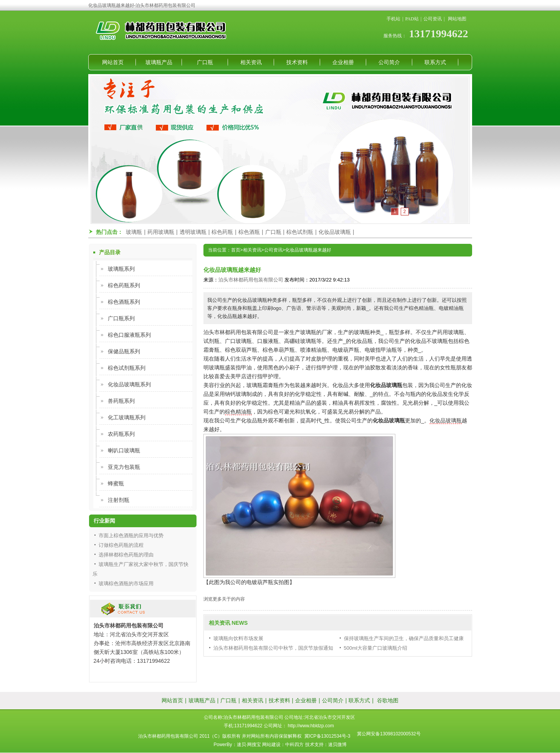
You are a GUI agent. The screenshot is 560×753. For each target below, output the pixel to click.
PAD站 (412, 19)
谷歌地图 (388, 700)
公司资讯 (433, 19)
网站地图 (457, 19)
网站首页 (113, 62)
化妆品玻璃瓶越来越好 (308, 250)
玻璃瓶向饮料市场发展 (238, 638)
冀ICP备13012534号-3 (327, 736)
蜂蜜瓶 (116, 483)
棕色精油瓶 (238, 412)
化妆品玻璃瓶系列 (129, 384)
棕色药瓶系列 (124, 285)
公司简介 (389, 62)
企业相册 (343, 62)
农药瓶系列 (121, 434)
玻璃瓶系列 (121, 269)
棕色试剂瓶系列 (127, 368)
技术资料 (297, 62)
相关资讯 (251, 62)
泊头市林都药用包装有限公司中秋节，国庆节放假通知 (273, 648)
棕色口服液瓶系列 (129, 335)
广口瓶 (205, 62)
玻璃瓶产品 (159, 62)
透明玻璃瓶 (193, 232)
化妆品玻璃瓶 (335, 232)
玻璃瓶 (134, 232)
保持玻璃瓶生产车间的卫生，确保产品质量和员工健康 (404, 638)
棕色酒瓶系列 (124, 302)
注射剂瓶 (119, 500)
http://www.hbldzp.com (311, 726)
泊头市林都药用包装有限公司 (251, 280)
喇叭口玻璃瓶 (124, 450)
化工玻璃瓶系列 (127, 417)
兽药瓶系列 (121, 401)
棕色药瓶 (222, 232)
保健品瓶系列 (124, 351)
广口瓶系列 (121, 318)
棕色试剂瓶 (300, 232)
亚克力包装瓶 (124, 467)
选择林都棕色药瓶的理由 (126, 555)
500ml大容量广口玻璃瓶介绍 (376, 648)
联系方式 (435, 62)
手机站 (393, 19)
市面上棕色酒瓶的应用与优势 (131, 535)
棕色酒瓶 (249, 232)
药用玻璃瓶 (161, 232)
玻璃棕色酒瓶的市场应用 (126, 583)
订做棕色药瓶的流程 (121, 545)
